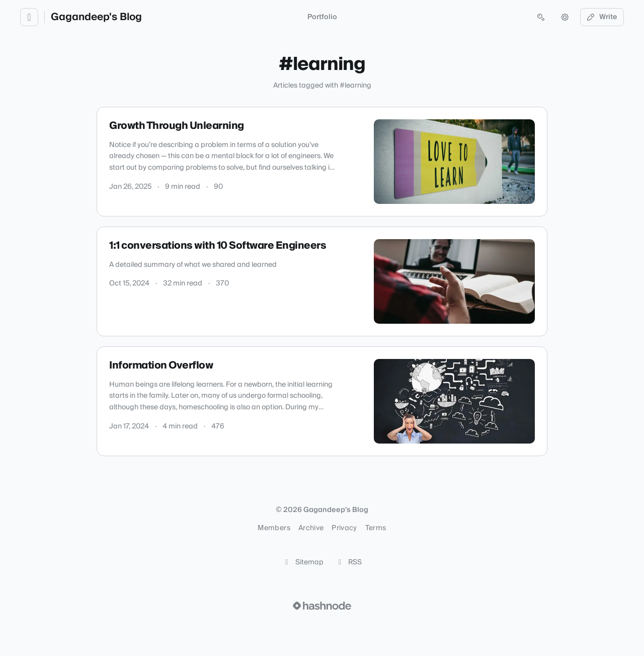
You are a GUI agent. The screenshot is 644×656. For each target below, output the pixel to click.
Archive (311, 528)
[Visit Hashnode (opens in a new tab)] (322, 606)
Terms (376, 528)
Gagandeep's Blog (96, 17)
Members (274, 528)
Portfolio (322, 17)
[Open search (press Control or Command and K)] (541, 17)
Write (602, 17)
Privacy (344, 528)
